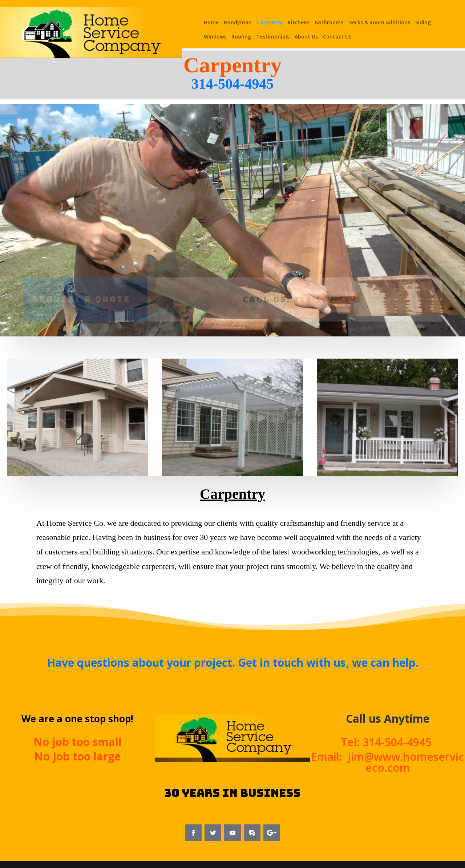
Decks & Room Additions (379, 23)
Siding (423, 23)
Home (211, 23)
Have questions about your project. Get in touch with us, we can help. (233, 663)
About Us (306, 37)
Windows (215, 37)
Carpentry (270, 23)
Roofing (241, 37)
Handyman (238, 23)
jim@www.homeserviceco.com (406, 762)
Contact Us (337, 37)
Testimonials (273, 37)
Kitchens (299, 23)
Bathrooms (329, 23)
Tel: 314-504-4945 (388, 742)
